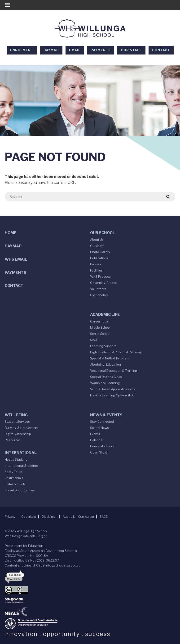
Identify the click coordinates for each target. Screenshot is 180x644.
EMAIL (75, 50)
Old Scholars (99, 295)
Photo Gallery (100, 252)
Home (11, 233)
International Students (21, 466)
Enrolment (22, 50)
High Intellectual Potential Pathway (116, 352)
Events (95, 434)
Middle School (100, 327)
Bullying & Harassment (22, 428)
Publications (99, 258)
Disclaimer (49, 517)
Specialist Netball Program (110, 358)
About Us (97, 240)
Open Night (99, 452)
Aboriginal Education (105, 364)
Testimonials (14, 478)
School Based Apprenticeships (113, 389)
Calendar (97, 440)
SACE (94, 340)
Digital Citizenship (18, 434)
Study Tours (13, 472)
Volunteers (98, 289)
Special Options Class (106, 377)
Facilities (96, 270)
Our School (103, 233)
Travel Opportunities (20, 490)
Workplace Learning (105, 383)
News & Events (106, 415)
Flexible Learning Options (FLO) (113, 395)
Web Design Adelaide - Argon (26, 536)
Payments (101, 50)
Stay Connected (102, 422)
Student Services (17, 422)
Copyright (29, 517)
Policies (96, 264)
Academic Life (105, 315)
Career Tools (99, 321)
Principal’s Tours (102, 446)
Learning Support (103, 346)
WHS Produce (100, 277)
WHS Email (16, 259)
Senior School (100, 334)
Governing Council (104, 283)
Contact (161, 50)
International (21, 453)
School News (99, 428)
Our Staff (131, 50)
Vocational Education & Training (114, 371)
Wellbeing (16, 415)
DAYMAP (51, 50)
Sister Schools (15, 484)
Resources (13, 440)
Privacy (10, 517)
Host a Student (16, 459)
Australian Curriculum (78, 517)
